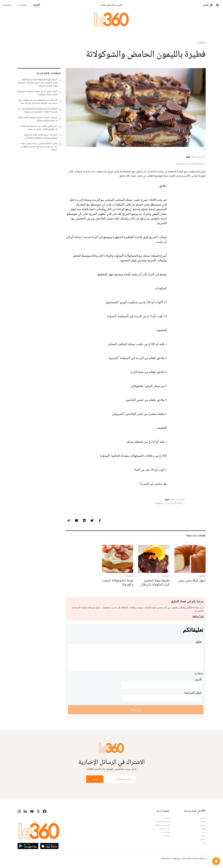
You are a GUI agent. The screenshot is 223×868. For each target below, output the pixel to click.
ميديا (204, 832)
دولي (204, 843)
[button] (216, 861)
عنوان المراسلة (193, 693)
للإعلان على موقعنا (162, 825)
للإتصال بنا (165, 832)
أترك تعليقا (136, 710)
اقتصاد (203, 821)
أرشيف (167, 836)
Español (7, 5)
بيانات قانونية (164, 829)
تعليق (199, 642)
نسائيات (202, 42)
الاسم (199, 679)
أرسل (95, 779)
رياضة (203, 836)
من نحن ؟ (166, 818)
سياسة (203, 818)
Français (23, 5)
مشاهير (203, 839)
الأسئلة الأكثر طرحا (162, 821)
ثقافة (204, 829)
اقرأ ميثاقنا (198, 617)
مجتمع (203, 825)
